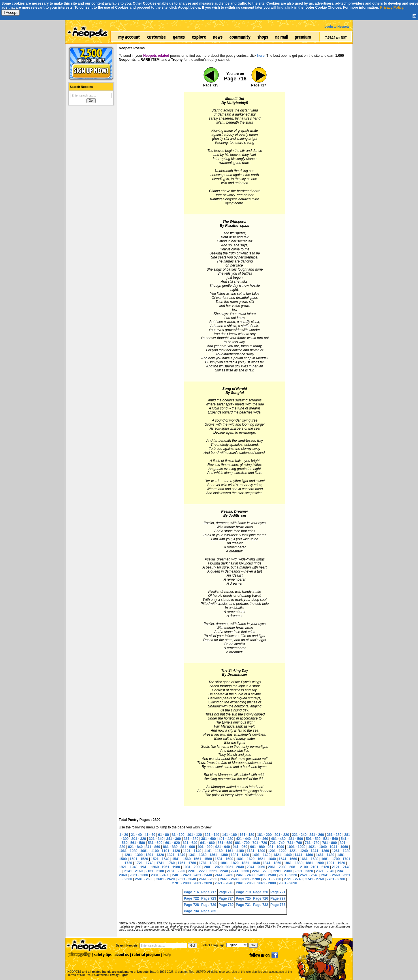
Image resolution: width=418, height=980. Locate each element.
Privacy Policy (392, 7)
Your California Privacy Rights (108, 975)
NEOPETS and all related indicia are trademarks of (111, 966)
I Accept (11, 13)
